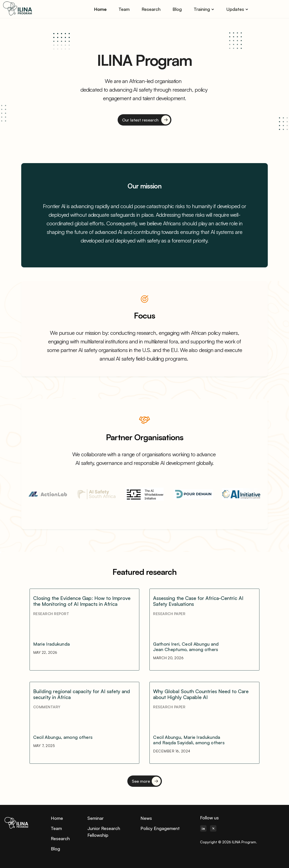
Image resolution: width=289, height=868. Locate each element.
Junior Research (104, 828)
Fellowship (98, 835)
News (146, 818)
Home (57, 818)
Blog (55, 849)
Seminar (96, 818)
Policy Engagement (160, 828)
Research (60, 838)
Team (56, 828)
